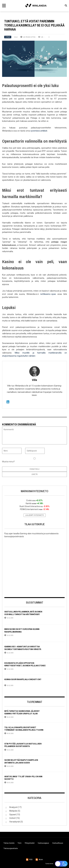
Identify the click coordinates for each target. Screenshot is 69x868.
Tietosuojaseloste (11, 848)
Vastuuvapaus (43, 843)
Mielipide (13, 811)
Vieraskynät (15, 822)
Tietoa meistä (9, 843)
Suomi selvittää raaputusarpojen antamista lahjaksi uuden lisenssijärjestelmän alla (21, 763)
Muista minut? (8, 462)
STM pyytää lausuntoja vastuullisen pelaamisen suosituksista (23, 745)
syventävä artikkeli (39, 131)
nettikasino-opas (48, 294)
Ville (16, 37)
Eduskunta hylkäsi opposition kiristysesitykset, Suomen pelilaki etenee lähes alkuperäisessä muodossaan (25, 666)
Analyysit (13, 807)
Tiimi (20, 843)
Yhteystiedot (30, 843)
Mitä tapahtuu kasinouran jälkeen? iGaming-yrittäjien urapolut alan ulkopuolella (22, 714)
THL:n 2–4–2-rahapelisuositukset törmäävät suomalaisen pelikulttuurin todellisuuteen (24, 730)
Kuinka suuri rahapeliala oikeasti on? (23, 679)
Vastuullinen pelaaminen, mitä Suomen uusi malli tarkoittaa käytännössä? (23, 613)
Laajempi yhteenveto (35, 515)
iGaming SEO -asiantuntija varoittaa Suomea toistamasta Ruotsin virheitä (23, 648)
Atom (41, 860)
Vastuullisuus (58, 843)
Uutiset (12, 818)
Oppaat (8, 37)
